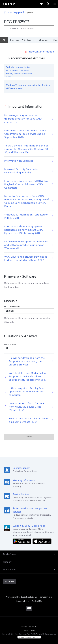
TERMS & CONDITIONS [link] (29, 622)
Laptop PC (29, 13)
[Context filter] (7, 28)
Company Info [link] (46, 593)
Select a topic (10, 340)
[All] (4, 40)
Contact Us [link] (37, 597)
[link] (9, 4)
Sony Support (14, 12)
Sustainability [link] (23, 597)
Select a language (12, 302)
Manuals (44, 40)
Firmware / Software (22, 40)
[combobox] (29, 28)
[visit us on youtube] (29, 604)
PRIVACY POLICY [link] (29, 626)
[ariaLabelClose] (55, 4)
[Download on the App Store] (42, 537)
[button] (29, 550)
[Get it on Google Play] (23, 537)
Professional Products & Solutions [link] (21, 593)
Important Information (41, 48)
